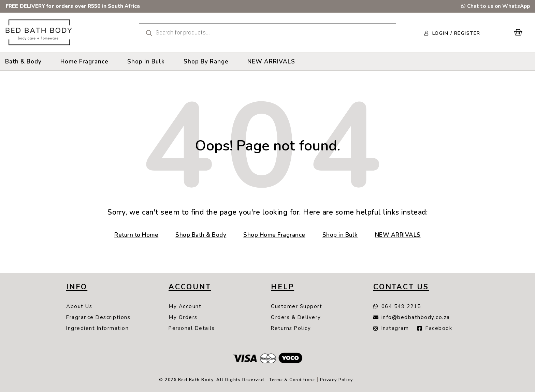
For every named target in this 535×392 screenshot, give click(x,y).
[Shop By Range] (206, 62)
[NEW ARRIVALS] (271, 62)
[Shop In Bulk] (146, 62)
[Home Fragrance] (84, 62)
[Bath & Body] (23, 62)
